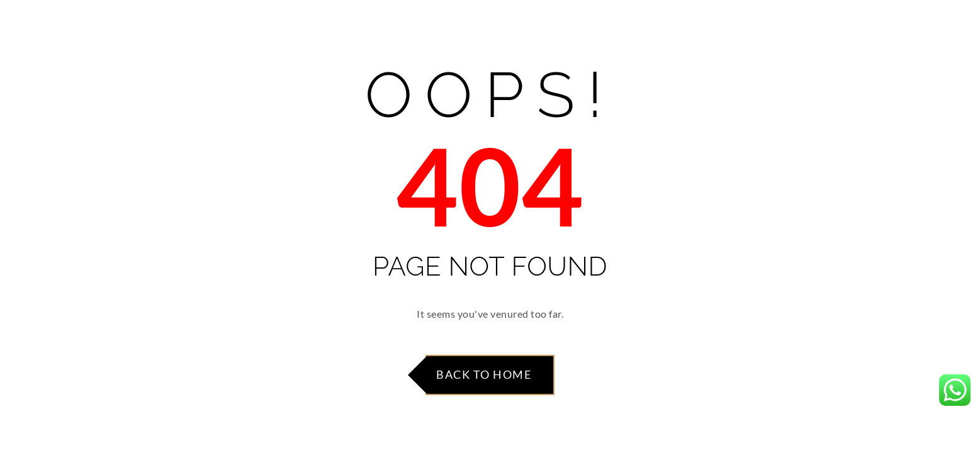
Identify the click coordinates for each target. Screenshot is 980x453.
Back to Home (484, 374)
